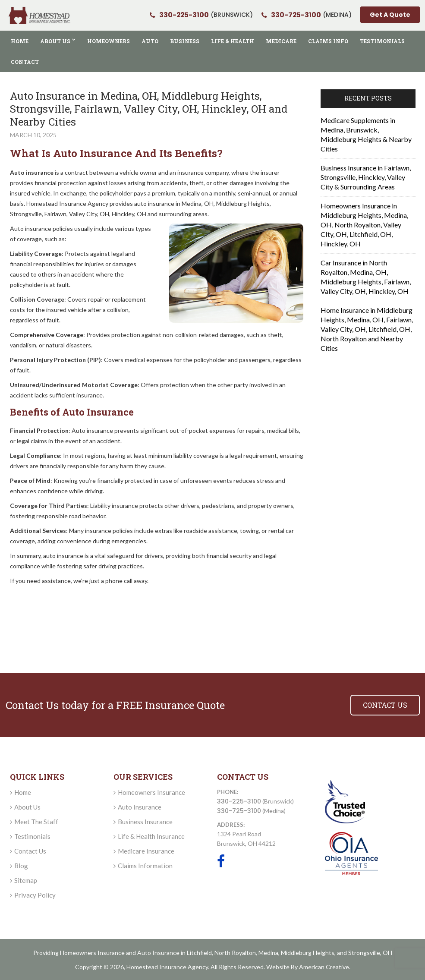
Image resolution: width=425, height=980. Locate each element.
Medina (268, 953)
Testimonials (32, 836)
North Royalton (235, 953)
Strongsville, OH (370, 953)
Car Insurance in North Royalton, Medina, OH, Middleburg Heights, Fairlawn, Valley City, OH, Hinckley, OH (366, 277)
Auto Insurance (140, 807)
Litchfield (199, 953)
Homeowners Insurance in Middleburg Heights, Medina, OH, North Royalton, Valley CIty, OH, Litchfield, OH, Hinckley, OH (364, 225)
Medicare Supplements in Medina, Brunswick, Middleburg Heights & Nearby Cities (366, 134)
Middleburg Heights (308, 953)
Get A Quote (390, 15)
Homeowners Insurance (151, 792)
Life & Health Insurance (151, 836)
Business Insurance (145, 822)
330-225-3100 (239, 801)
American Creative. (325, 967)
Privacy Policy (35, 895)
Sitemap (26, 880)
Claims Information (145, 866)
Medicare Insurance (146, 851)
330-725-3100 (239, 811)
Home (23, 792)
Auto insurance (32, 172)
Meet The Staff (36, 822)
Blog (21, 866)
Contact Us (30, 851)
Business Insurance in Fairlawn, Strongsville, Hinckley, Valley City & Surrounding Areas (366, 177)
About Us (27, 807)
